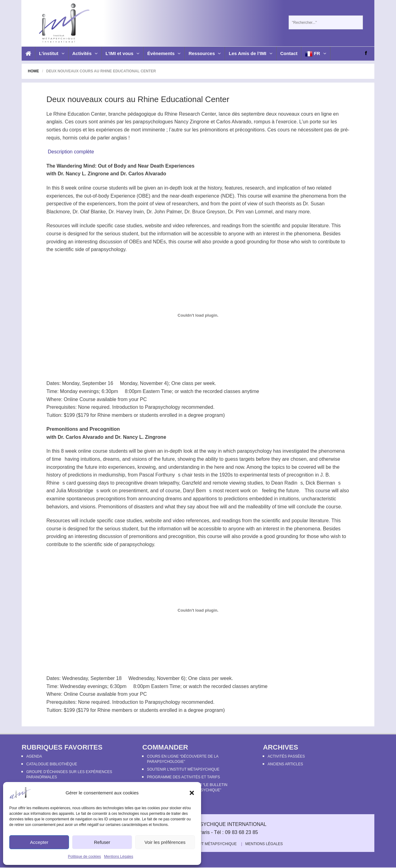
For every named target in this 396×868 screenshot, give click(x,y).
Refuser (102, 842)
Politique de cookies (85, 857)
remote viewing (229, 483)
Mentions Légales (118, 857)
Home (33, 71)
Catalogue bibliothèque (52, 764)
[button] (192, 793)
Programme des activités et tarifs (183, 777)
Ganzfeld (192, 483)
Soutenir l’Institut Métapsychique (183, 769)
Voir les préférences (165, 842)
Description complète (71, 152)
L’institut (52, 53)
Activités (85, 53)
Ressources (205, 53)
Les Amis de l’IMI (250, 53)
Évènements (164, 53)
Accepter (39, 842)
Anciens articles (285, 764)
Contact (289, 53)
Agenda (34, 756)
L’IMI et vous (123, 53)
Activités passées (286, 756)
